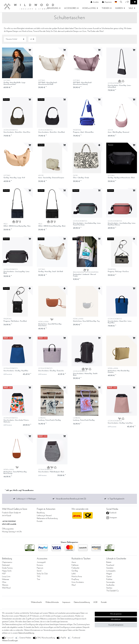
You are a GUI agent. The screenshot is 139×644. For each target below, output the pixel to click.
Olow (4, 582)
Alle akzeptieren (116, 614)
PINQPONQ (83, 131)
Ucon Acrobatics (78, 582)
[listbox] (17, 63)
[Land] (116, 2)
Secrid (39, 571)
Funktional (76, 638)
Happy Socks (7, 571)
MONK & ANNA (52, 324)
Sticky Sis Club (42, 574)
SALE (131, 8)
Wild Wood (6, 588)
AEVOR (118, 131)
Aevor (74, 562)
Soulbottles (110, 585)
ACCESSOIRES (70, 8)
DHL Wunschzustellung (46, 638)
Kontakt (40, 521)
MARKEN (119, 8)
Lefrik (74, 574)
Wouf (74, 585)
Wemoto (5, 585)
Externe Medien (25, 638)
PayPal (63, 638)
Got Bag (75, 571)
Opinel (109, 577)
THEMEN (106, 8)
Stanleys (109, 588)
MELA (17, 225)
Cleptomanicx (7, 562)
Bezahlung (41, 513)
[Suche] (121, 2)
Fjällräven (75, 565)
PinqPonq (75, 579)
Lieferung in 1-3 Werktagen (26, 499)
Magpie (109, 574)
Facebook (113, 513)
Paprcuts (40, 568)
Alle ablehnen (116, 619)
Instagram (113, 518)
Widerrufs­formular (52, 602)
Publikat (109, 579)
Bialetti (109, 562)
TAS (38, 577)
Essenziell (10, 638)
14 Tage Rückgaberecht (116, 499)
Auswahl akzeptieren (116, 625)
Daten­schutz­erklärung (82, 602)
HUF (4, 574)
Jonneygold (41, 562)
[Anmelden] (95, 2)
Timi (38, 579)
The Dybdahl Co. (113, 591)
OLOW (81, 177)
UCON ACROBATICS (122, 85)
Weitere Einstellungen (10, 641)
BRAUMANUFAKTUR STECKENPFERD (87, 274)
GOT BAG (17, 82)
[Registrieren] (107, 2)
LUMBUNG (49, 419)
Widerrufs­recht (36, 602)
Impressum (66, 602)
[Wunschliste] (127, 2)
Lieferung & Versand (44, 516)
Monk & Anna (77, 577)
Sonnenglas (110, 582)
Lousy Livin (6, 577)
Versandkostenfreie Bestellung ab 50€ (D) (71, 499)
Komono (40, 565)
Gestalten (110, 568)
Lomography (111, 571)
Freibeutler (75, 568)
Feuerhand (110, 565)
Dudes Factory (7, 568)
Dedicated (6, 565)
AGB (95, 602)
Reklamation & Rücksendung (47, 518)
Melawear (6, 579)
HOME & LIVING (89, 8)
